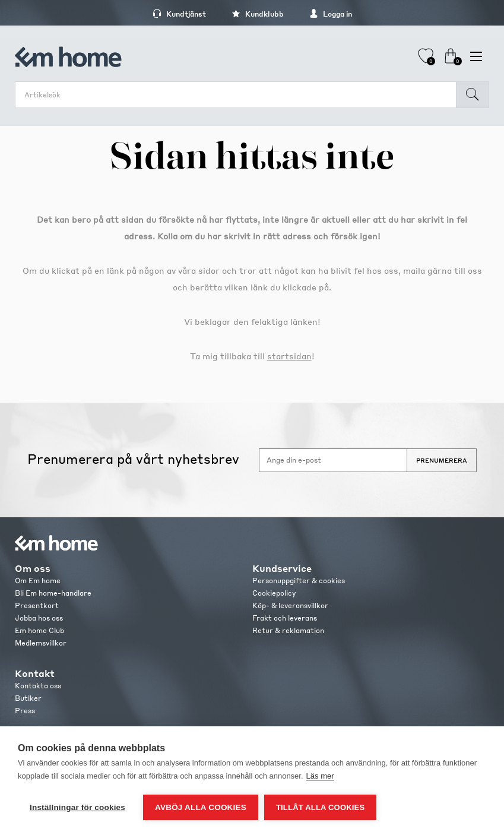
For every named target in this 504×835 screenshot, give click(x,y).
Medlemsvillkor (41, 643)
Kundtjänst (179, 14)
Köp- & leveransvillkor (290, 605)
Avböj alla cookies (201, 807)
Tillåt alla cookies (320, 807)
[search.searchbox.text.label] (239, 95)
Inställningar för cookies (77, 807)
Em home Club (39, 630)
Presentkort (37, 605)
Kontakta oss (38, 686)
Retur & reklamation (288, 630)
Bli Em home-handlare (53, 593)
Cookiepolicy (274, 593)
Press (25, 711)
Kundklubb (258, 14)
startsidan (289, 356)
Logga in (331, 14)
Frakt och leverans (285, 618)
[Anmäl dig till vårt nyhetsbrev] (333, 460)
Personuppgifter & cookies (299, 581)
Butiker (28, 698)
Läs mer (320, 776)
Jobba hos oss (39, 618)
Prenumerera (442, 460)
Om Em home (38, 581)
